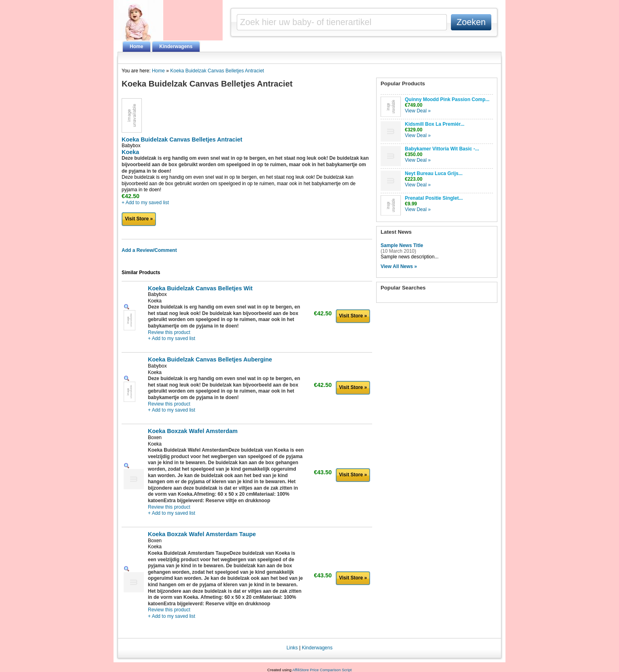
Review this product (169, 332)
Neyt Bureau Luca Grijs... (434, 173)
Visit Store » (139, 219)
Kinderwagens (176, 46)
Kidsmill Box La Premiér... (435, 124)
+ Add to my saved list (145, 203)
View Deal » (418, 111)
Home (136, 46)
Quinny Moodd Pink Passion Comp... (447, 99)
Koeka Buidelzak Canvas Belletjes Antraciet (217, 71)
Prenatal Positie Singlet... (434, 198)
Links (292, 648)
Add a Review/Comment (149, 250)
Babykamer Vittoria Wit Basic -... (442, 149)
